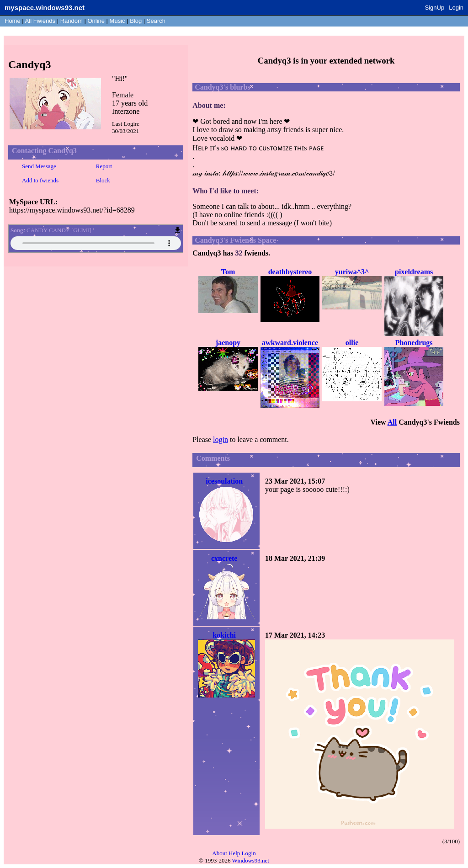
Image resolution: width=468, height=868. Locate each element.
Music (117, 21)
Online (96, 21)
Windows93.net (251, 860)
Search (156, 21)
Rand (72, 21)
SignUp (435, 8)
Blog (136, 21)
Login (456, 8)
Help (234, 853)
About (220, 853)
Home (13, 21)
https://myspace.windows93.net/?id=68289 (72, 210)
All (40, 21)
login (221, 439)
